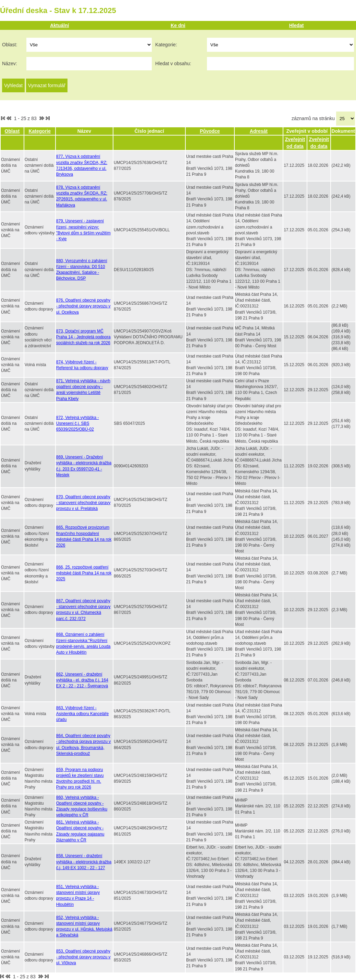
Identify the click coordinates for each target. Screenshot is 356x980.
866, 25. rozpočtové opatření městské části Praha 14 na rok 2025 (84, 573)
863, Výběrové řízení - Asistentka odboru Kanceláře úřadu (82, 714)
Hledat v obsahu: (173, 63)
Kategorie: (166, 45)
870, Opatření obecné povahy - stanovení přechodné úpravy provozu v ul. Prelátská (83, 503)
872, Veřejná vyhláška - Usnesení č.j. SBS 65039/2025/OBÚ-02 (78, 423)
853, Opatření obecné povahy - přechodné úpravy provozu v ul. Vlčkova (83, 957)
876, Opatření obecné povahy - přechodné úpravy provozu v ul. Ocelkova (83, 306)
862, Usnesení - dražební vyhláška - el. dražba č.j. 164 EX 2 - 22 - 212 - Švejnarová (82, 680)
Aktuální (59, 25)
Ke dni (178, 25)
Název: (10, 63)
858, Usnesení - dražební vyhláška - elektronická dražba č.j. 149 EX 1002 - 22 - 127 (84, 862)
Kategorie (40, 131)
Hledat (297, 25)
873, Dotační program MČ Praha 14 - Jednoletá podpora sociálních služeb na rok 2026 (83, 337)
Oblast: (10, 45)
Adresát (259, 131)
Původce (210, 131)
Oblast (12, 131)
